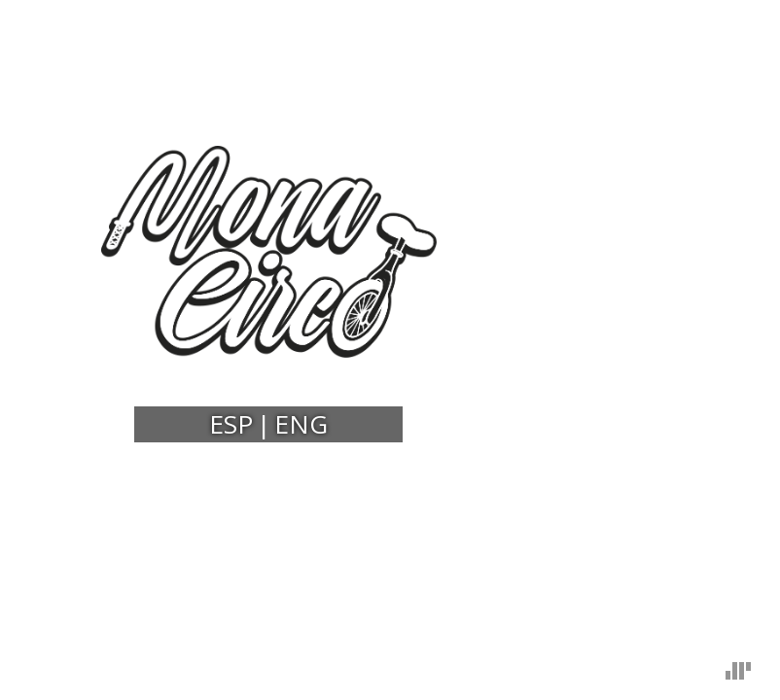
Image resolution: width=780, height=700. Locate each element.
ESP (231, 424)
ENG (301, 424)
